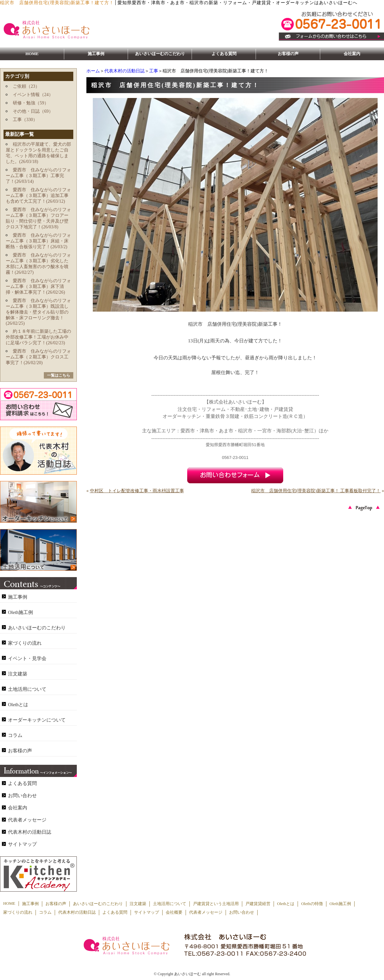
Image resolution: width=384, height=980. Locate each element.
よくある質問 (224, 54)
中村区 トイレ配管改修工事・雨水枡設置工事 (137, 491)
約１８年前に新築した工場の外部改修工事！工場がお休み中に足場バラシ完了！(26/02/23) (38, 337)
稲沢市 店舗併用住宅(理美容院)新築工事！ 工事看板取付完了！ (316, 491)
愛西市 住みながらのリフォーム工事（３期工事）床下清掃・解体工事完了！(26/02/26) (38, 286)
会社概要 (174, 912)
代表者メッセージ (27, 820)
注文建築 (18, 674)
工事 (154, 71)
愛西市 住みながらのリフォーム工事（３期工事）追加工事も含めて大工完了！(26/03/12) (38, 196)
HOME (32, 54)
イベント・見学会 (27, 658)
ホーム (93, 71)
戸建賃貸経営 (258, 904)
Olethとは (18, 705)
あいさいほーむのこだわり (160, 54)
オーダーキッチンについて (37, 720)
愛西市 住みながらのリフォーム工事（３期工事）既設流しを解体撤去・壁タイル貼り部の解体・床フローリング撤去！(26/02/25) (38, 312)
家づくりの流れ (25, 643)
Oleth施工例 (20, 612)
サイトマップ (22, 844)
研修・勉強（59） (31, 103)
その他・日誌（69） (33, 111)
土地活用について (27, 689)
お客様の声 (288, 54)
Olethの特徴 (312, 904)
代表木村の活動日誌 (124, 71)
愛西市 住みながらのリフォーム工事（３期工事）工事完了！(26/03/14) (38, 176)
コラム (15, 735)
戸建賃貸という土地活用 (216, 904)
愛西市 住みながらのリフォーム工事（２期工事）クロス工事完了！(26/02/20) (38, 357)
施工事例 (96, 54)
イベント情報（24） (33, 95)
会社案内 (352, 54)
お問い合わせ (22, 796)
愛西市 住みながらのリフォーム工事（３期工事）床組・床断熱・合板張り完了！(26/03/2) (38, 241)
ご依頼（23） (26, 86)
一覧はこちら (59, 375)
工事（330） (25, 120)
